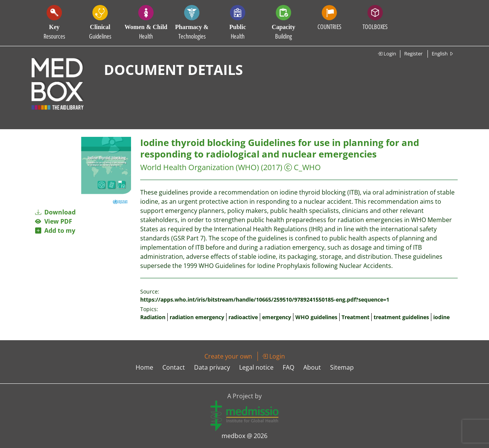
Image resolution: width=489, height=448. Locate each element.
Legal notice (256, 367)
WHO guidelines (316, 317)
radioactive (243, 317)
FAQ (288, 367)
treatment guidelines (401, 317)
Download (55, 212)
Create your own (228, 356)
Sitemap (342, 367)
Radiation (153, 317)
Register (413, 54)
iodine (441, 317)
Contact (174, 367)
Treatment (355, 317)
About (312, 367)
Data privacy (212, 367)
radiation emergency (197, 317)
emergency (277, 317)
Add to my (55, 230)
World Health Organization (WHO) (200, 167)
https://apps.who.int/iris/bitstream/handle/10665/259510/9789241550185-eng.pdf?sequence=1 (265, 299)
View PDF (54, 221)
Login (387, 54)
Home (144, 367)
